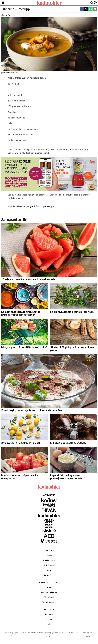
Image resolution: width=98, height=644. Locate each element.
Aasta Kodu (49, 575)
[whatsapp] (90, 9)
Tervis (49, 555)
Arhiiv (49, 587)
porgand (31, 206)
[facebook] (82, 9)
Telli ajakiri (49, 597)
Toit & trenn (49, 565)
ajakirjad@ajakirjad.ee (52, 633)
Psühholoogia (49, 560)
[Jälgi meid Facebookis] (49, 625)
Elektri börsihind (49, 602)
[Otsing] (92, 3)
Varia (49, 570)
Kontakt (49, 619)
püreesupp (48, 206)
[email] (95, 9)
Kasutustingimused (49, 592)
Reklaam (49, 614)
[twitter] (86, 9)
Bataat (39, 206)
